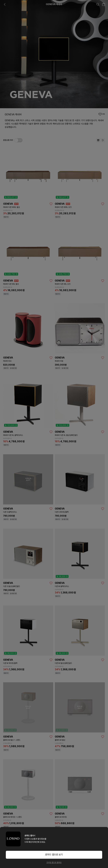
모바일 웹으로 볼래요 (54, 862)
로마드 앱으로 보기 (54, 855)
